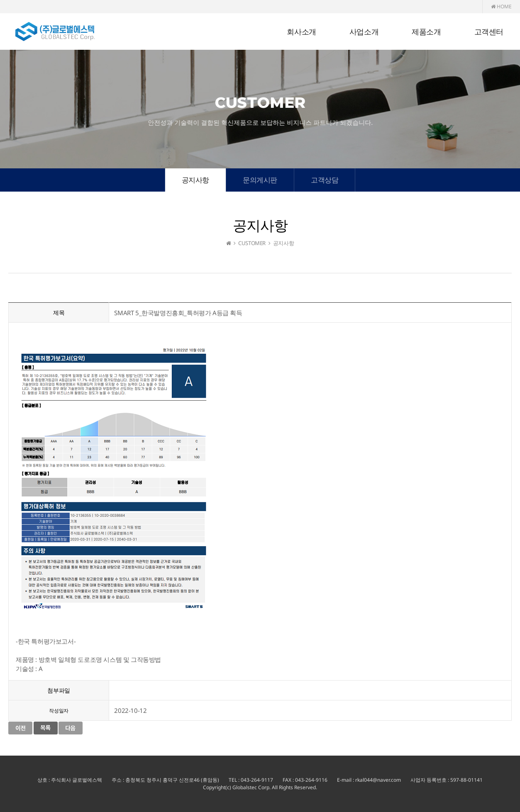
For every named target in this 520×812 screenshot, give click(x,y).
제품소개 (426, 32)
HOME (501, 6)
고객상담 (325, 180)
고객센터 (489, 32)
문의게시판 (260, 180)
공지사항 (195, 180)
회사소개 (301, 32)
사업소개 (364, 32)
